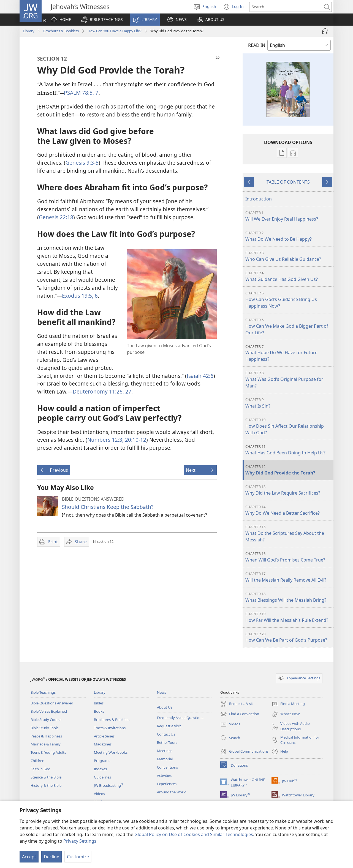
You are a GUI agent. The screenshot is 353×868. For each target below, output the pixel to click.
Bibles (99, 703)
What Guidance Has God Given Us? (289, 276)
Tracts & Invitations (110, 728)
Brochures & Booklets (61, 31)
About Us (165, 707)
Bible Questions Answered (52, 703)
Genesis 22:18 (56, 217)
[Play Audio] (325, 31)
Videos (99, 794)
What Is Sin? (289, 403)
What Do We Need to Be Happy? (289, 236)
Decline (51, 857)
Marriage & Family (46, 744)
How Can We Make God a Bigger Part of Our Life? (289, 326)
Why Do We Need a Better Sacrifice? (289, 510)
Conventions (167, 767)
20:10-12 (135, 440)
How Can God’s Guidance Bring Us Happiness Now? (289, 300)
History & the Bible (46, 785)
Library (29, 31)
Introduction (259, 199)
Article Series (104, 736)
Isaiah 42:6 (200, 376)
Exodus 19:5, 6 (80, 296)
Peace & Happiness (46, 736)
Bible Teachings (43, 692)
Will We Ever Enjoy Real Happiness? (289, 216)
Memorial (165, 759)
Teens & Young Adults (48, 752)
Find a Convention (240, 714)
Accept (29, 857)
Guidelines (102, 777)
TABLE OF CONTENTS (288, 182)
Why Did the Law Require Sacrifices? (289, 490)
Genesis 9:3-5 (82, 163)
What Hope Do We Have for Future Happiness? (289, 353)
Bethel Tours (167, 742)
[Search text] (286, 7)
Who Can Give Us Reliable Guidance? (289, 256)
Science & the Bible (46, 777)
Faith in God (40, 769)
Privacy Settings (80, 841)
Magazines (103, 744)
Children (37, 761)
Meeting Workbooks (111, 752)
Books (99, 711)
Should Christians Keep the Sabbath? (108, 507)
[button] (102, 20)
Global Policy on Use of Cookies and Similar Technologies (194, 834)
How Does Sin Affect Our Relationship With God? (289, 426)
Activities (164, 775)
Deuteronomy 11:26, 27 (102, 391)
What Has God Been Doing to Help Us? (289, 450)
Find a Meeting (288, 704)
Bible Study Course (46, 720)
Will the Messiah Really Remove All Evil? (289, 577)
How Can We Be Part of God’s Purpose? (289, 637)
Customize (78, 857)
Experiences (167, 784)
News (161, 692)
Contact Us (166, 734)
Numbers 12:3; (105, 440)
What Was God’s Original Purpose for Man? (289, 380)
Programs (102, 761)
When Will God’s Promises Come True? (289, 557)
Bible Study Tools (44, 728)
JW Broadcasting (109, 785)
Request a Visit (169, 726)
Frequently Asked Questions (180, 718)
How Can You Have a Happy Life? (115, 31)
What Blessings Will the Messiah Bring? (289, 597)
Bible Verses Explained (49, 711)
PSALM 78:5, (79, 93)
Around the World (172, 792)
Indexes (100, 769)
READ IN (257, 45)
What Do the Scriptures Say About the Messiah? (289, 534)
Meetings (165, 751)
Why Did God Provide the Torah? (289, 470)
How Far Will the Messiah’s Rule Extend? (289, 617)
